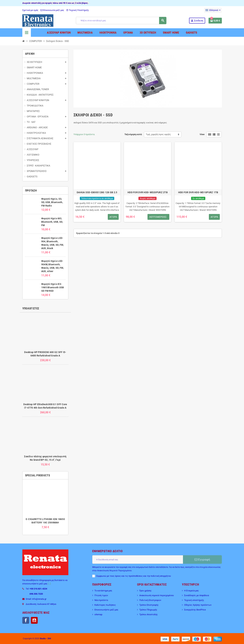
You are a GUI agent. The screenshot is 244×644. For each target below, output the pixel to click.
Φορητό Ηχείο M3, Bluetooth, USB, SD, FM (52, 222)
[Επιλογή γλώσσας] (213, 10)
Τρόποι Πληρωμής (148, 610)
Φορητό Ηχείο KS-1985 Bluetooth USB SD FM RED (53, 287)
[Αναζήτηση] (121, 21)
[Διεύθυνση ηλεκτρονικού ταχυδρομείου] (138, 559)
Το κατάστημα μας (103, 591)
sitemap (98, 614)
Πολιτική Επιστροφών (150, 600)
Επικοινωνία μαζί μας (52, 10)
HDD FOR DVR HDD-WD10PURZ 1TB (198, 192)
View (202, 134)
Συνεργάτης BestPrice (195, 610)
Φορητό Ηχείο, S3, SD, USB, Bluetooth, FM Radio (52, 202)
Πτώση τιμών (101, 595)
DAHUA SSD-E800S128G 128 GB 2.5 (97, 192)
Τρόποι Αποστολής (149, 614)
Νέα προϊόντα (101, 600)
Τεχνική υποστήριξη (194, 600)
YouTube (34, 620)
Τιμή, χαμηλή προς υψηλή (158, 134)
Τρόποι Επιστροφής (149, 605)
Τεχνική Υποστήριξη (77, 10)
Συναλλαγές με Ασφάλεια (197, 595)
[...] (49, 584)
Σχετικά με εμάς (30, 10)
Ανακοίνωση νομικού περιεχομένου (157, 595)
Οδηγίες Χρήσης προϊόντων (198, 605)
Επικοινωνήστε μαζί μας (106, 610)
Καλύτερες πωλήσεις (105, 605)
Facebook (26, 620)
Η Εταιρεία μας (191, 591)
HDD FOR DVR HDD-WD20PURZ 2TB (148, 192)
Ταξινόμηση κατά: (133, 134)
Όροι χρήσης (145, 591)
